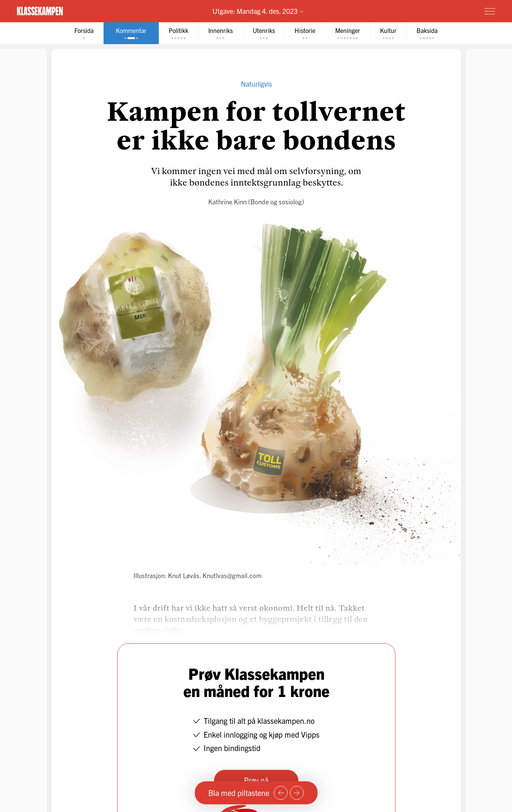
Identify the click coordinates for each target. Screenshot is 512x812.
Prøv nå (256, 780)
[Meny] (490, 11)
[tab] (84, 33)
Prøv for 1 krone (444, 11)
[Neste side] (297, 793)
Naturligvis (256, 84)
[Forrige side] (281, 793)
